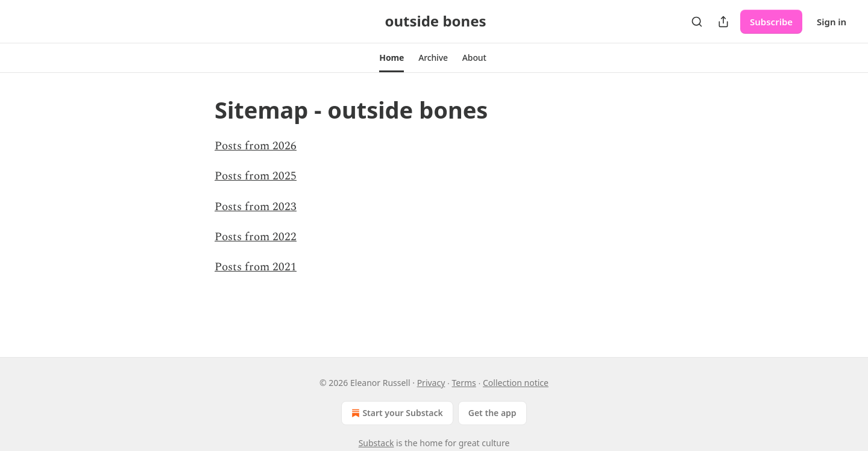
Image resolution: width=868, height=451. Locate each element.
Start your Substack (396, 413)
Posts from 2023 (256, 207)
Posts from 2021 (256, 267)
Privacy (431, 383)
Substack (376, 443)
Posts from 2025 (256, 176)
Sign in (832, 22)
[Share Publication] (723, 22)
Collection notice (516, 383)
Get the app (492, 413)
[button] (392, 58)
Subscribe (771, 22)
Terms (464, 383)
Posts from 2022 (256, 237)
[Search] (697, 22)
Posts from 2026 (256, 146)
